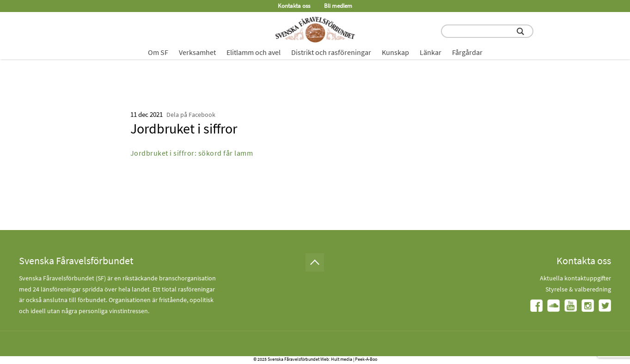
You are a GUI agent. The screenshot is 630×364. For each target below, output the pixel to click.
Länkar (431, 52)
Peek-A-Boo (366, 359)
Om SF (158, 52)
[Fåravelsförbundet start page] (315, 30)
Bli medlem (338, 6)
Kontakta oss (294, 6)
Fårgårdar (467, 52)
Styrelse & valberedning (578, 289)
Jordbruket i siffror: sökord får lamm (192, 153)
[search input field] (487, 31)
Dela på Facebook (191, 115)
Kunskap (395, 52)
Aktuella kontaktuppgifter (575, 278)
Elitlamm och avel (254, 52)
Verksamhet (197, 52)
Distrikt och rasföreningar (331, 52)
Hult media (342, 359)
